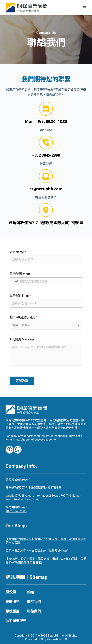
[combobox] (14, 282)
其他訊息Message (22, 339)
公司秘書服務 (16, 621)
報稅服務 (12, 611)
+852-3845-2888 (16, 511)
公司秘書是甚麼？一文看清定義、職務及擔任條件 (37, 551)
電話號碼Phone (21, 274)
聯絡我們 (34, 611)
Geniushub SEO (57, 639)
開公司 (11, 592)
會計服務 (12, 602)
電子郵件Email (21, 296)
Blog (31, 592)
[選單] (85, 8)
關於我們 (34, 602)
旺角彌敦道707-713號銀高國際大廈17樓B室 (34, 488)
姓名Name (18, 252)
